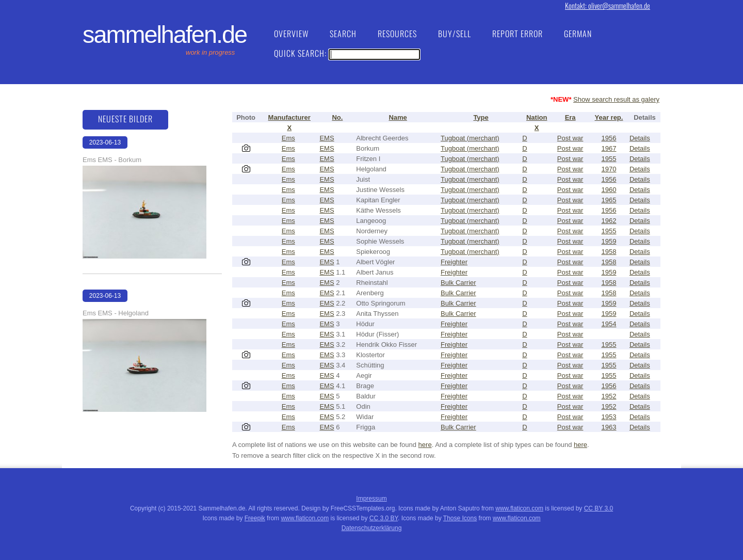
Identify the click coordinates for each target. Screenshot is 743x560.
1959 (609, 241)
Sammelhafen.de (165, 35)
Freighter (454, 262)
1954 (609, 324)
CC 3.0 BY (384, 518)
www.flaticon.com (519, 508)
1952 (609, 396)
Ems (288, 138)
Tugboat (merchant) (470, 138)
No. (337, 117)
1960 (609, 190)
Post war (570, 138)
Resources (397, 34)
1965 (609, 200)
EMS (327, 138)
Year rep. (609, 117)
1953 (609, 417)
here (425, 445)
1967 (609, 148)
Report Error (518, 34)
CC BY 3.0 (599, 508)
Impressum (371, 499)
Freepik (255, 518)
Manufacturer (289, 117)
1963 (609, 427)
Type (481, 117)
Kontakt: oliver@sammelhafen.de (608, 5)
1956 (609, 138)
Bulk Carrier (458, 283)
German (578, 34)
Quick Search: (347, 53)
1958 (609, 252)
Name (398, 117)
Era (570, 117)
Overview (291, 34)
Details (640, 138)
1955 (609, 159)
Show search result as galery (616, 99)
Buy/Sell (455, 34)
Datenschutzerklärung (372, 528)
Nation (537, 117)
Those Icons (460, 518)
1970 (609, 169)
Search (343, 34)
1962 (609, 221)
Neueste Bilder (125, 119)
